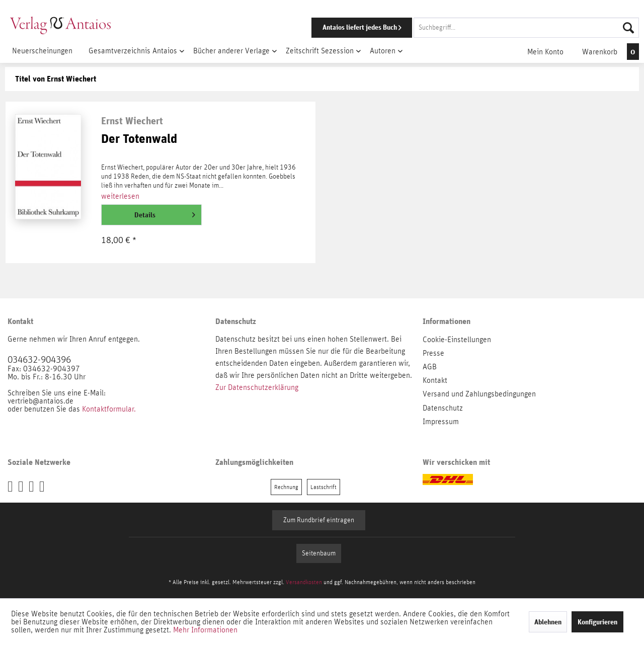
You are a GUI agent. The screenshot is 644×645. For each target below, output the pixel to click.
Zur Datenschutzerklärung (257, 387)
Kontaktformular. (109, 409)
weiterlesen (120, 196)
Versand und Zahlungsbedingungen (479, 394)
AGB (430, 367)
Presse (433, 353)
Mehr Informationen (205, 630)
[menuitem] (461, 28)
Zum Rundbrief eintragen (319, 520)
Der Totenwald (139, 139)
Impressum (441, 422)
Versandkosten (304, 582)
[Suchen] (628, 28)
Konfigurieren (597, 622)
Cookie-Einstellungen (457, 340)
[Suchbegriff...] (526, 28)
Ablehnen (548, 622)
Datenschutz (443, 408)
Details (165, 213)
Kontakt (435, 380)
